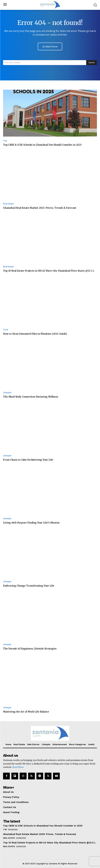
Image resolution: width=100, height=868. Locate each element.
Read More (18, 767)
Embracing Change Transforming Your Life (29, 586)
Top (5, 141)
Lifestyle (7, 393)
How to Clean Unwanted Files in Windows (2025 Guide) (35, 334)
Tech (6, 330)
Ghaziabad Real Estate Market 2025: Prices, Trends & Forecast (40, 208)
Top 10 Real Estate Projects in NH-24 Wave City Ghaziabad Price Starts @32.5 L (49, 271)
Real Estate (8, 204)
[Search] (92, 63)
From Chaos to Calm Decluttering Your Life (28, 460)
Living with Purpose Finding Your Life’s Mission (31, 523)
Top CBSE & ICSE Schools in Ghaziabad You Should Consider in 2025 (42, 145)
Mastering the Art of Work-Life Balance (26, 712)
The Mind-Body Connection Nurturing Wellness (31, 397)
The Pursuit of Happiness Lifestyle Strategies (30, 649)
